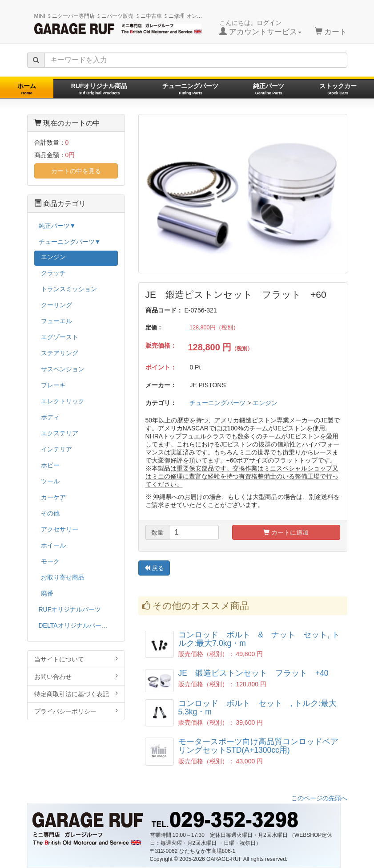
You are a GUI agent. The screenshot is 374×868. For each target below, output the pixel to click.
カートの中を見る (76, 171)
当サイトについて (76, 659)
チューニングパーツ (190, 89)
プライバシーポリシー (76, 711)
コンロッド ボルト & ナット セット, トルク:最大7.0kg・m (259, 639)
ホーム (27, 89)
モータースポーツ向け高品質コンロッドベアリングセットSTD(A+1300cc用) (258, 746)
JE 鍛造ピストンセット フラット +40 (253, 673)
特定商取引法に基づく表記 (76, 694)
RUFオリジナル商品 (99, 89)
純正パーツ (269, 89)
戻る (154, 568)
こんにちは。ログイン (260, 28)
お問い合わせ (76, 676)
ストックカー (338, 89)
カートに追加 (286, 532)
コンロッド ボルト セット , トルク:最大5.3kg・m (258, 708)
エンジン (265, 403)
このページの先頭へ (319, 798)
